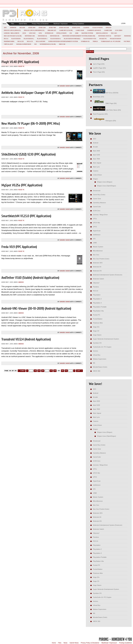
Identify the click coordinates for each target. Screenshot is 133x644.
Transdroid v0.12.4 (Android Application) (26, 339)
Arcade (22, 28)
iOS (71, 33)
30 (43, 371)
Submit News (23, 24)
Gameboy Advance (94, 30)
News (5, 24)
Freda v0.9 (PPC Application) (19, 247)
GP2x (24, 33)
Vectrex (127, 41)
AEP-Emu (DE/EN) (106, 93)
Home (54, 643)
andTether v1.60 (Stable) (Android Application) (30, 278)
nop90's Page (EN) (99, 68)
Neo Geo (114, 33)
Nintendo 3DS (30, 36)
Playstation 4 (56, 39)
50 (63, 371)
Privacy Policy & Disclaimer (40, 24)
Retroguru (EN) (104, 121)
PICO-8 (6, 39)
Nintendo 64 (42, 36)
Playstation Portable (72, 39)
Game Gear (80, 30)
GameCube (108, 30)
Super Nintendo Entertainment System (63, 41)
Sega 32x (21, 41)
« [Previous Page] (27, 371)
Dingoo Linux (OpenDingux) (34, 30)
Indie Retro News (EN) (107, 110)
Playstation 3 (42, 39)
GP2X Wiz (32, 33)
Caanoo (86, 28)
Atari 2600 (32, 28)
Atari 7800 (52, 28)
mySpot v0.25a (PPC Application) (22, 185)
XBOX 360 (62, 44)
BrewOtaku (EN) (99, 97)
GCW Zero (119, 30)
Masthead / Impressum (61, 24)
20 (39, 371)
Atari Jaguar (64, 28)
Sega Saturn (41, 41)
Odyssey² (118, 36)
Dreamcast (52, 30)
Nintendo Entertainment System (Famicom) (79, 36)
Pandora (128, 36)
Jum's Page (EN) (99, 64)
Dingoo (108, 28)
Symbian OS (85, 41)
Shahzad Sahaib (65, 86)
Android (13, 28)
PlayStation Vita (90, 39)
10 (35, 371)
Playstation (16, 39)
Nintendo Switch (105, 36)
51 (66, 371)
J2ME (77, 33)
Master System (87, 33)
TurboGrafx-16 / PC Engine (111, 41)
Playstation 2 (29, 39)
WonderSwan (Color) (48, 44)
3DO (5, 28)
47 (51, 371)
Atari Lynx (76, 28)
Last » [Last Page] (79, 371)
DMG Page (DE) (105, 103)
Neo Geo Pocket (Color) (13, 36)
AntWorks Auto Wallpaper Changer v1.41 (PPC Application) (37, 93)
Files (13, 24)
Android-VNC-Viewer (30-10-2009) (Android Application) (36, 309)
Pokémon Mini (9, 41)
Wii (35, 44)
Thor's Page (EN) (99, 72)
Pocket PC (103, 39)
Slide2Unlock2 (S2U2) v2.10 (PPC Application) (28, 154)
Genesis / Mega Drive (12, 33)
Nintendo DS (55, 36)
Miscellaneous (102, 33)
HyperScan (49, 33)
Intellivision (61, 33)
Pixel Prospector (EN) (100, 114)
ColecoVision (97, 28)
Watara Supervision (24, 44)
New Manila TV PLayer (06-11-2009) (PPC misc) (31, 124)
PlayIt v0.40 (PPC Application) (20, 62)
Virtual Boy (9, 44)
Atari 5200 (42, 28)
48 (55, 371)
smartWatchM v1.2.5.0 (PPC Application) (26, 216)
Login (123, 23)
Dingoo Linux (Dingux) (12, 30)
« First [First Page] (22, 371)
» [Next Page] (74, 371)
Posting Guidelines (78, 24)
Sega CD (30, 41)
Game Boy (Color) (66, 30)
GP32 (40, 33)
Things (95, 41)
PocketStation (116, 39)
